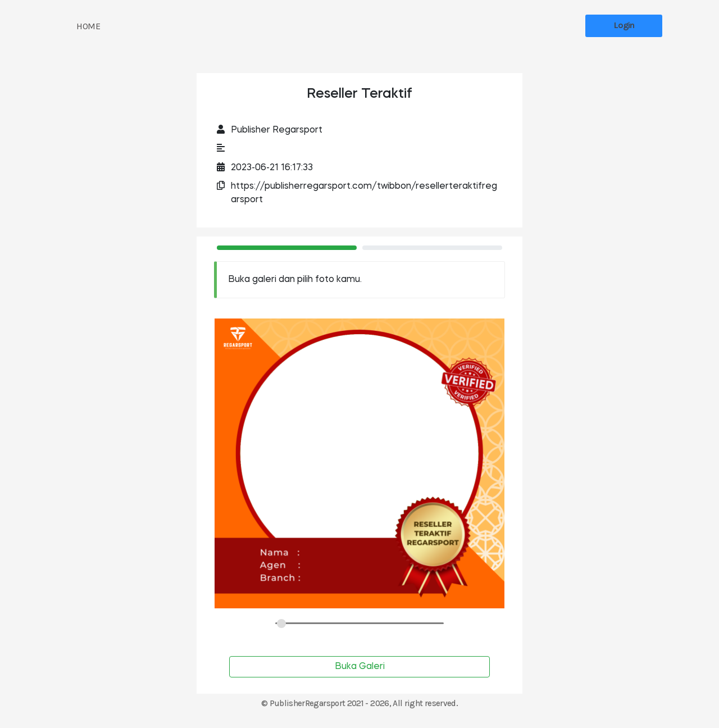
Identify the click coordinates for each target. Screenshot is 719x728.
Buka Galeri (360, 667)
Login (624, 25)
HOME (88, 26)
